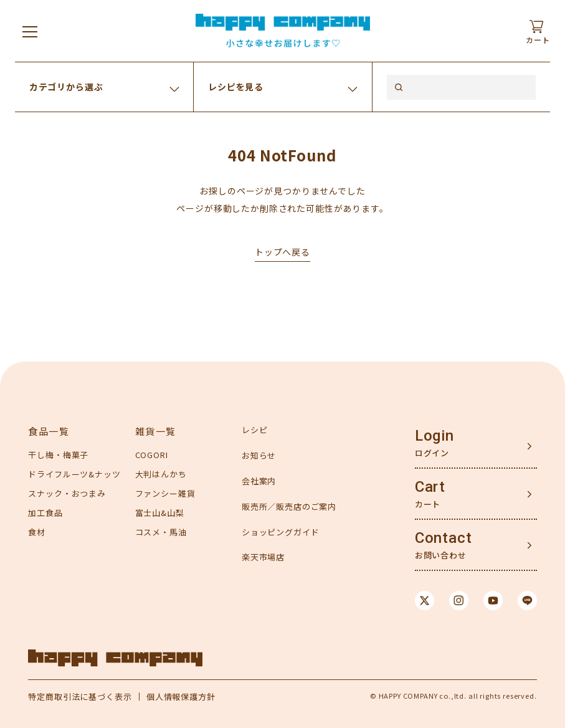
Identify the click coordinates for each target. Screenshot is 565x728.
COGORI (152, 455)
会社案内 (259, 481)
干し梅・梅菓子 (58, 455)
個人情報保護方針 (181, 697)
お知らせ (259, 455)
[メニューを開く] (30, 31)
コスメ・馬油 (161, 532)
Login (434, 436)
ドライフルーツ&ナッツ (74, 474)
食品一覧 (49, 431)
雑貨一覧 (156, 431)
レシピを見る (236, 87)
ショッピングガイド (281, 532)
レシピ (255, 430)
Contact (444, 538)
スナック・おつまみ (67, 493)
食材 (37, 532)
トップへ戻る (282, 252)
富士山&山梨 (160, 513)
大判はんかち (161, 474)
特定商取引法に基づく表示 (80, 697)
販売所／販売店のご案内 (289, 506)
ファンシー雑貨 (165, 493)
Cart (430, 487)
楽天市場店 (263, 557)
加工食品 (45, 513)
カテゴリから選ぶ (66, 87)
